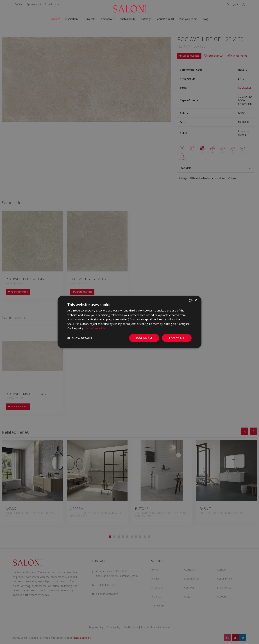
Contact (19, 4)
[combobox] (191, 301)
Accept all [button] (177, 338)
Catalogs (146, 19)
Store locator (52, 4)
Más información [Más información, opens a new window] (95, 328)
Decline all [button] (144, 338)
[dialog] (129, 322)
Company (106, 19)
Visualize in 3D (165, 19)
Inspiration (71, 19)
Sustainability (128, 19)
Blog (206, 19)
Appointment (34, 4)
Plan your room (188, 19)
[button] (80, 338)
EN (234, 5)
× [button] (196, 300)
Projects (91, 19)
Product (55, 19)
